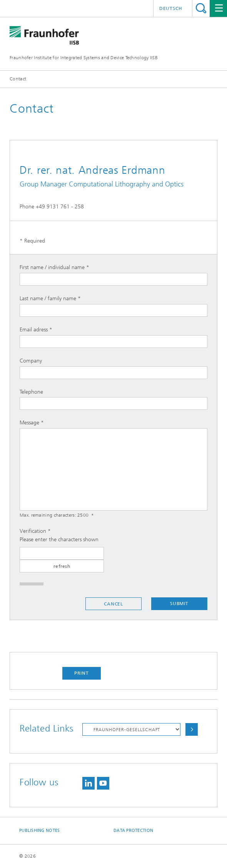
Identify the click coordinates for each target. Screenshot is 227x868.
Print (82, 673)
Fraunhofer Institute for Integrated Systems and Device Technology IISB (84, 58)
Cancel (113, 604)
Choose (192, 729)
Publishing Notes (39, 831)
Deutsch (171, 8)
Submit (179, 604)
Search (201, 8)
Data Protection (133, 831)
